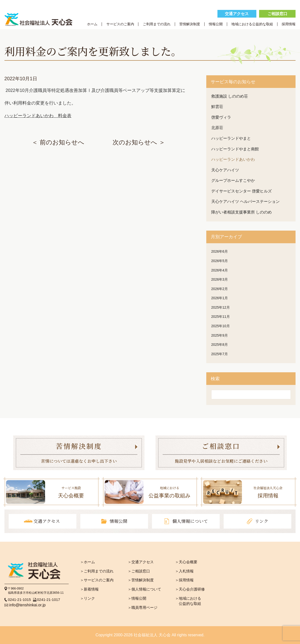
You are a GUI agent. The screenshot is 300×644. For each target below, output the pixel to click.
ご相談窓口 (277, 14)
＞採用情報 (184, 580)
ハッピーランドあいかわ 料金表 (38, 116)
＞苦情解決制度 (141, 580)
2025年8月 (220, 345)
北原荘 (217, 128)
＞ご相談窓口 (139, 571)
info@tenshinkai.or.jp (27, 605)
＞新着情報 (89, 589)
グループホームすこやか (233, 180)
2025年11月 (221, 317)
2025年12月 (221, 307)
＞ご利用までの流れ (97, 571)
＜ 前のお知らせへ (58, 142)
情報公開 (216, 24)
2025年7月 (220, 354)
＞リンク (88, 598)
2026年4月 (220, 270)
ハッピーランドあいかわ (233, 159)
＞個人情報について (144, 589)
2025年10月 (221, 326)
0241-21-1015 (19, 600)
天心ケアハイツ (225, 170)
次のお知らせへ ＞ (139, 142)
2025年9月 (220, 335)
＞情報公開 (137, 598)
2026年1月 (220, 298)
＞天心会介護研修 (190, 589)
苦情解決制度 (190, 24)
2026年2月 (220, 289)
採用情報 (289, 24)
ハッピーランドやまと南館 (235, 149)
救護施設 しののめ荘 (230, 96)
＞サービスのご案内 (97, 580)
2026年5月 (220, 261)
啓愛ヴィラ (221, 117)
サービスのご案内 (120, 24)
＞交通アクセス (141, 562)
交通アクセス (237, 14)
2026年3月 (220, 279)
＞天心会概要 (186, 562)
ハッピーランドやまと (231, 138)
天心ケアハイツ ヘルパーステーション (245, 201)
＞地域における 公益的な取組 (188, 601)
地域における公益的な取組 (252, 24)
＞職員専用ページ (143, 607)
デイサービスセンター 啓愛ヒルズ (241, 191)
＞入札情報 (184, 571)
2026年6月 (220, 251)
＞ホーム (88, 562)
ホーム (92, 24)
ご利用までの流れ (157, 24)
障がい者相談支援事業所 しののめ (241, 212)
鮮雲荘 (217, 107)
